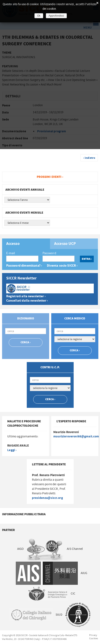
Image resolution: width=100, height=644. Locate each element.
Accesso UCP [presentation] (65, 244)
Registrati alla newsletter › (26, 296)
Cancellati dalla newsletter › (27, 301)
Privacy (93, 635)
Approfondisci (56, 16)
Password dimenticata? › (24, 266)
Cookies (94, 638)
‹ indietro (89, 158)
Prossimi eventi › (50, 177)
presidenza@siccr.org (47, 498)
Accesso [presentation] (13, 244)
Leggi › (12, 450)
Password (49, 253)
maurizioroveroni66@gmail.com (76, 436)
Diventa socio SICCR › (62, 266)
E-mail (11, 253)
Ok (39, 16)
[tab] (26, 244)
